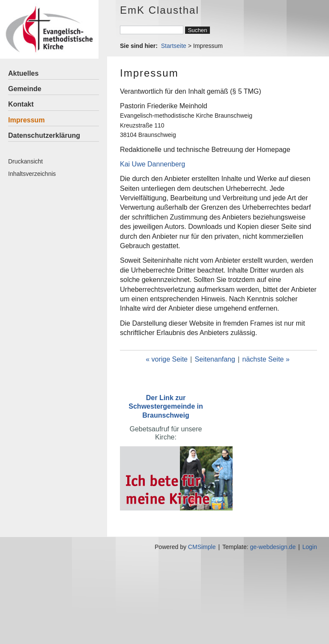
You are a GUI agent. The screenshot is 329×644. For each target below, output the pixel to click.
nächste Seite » (266, 359)
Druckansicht (25, 161)
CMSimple (202, 547)
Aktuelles (23, 73)
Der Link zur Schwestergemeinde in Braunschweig (166, 406)
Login (310, 547)
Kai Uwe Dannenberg (153, 164)
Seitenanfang (215, 359)
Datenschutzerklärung (44, 135)
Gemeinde (25, 89)
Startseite (174, 46)
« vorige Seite (167, 359)
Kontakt (21, 104)
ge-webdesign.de (273, 547)
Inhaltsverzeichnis (32, 174)
